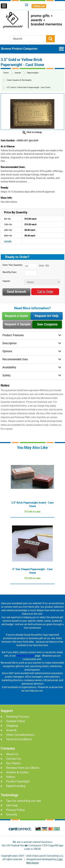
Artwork (11, 730)
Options (7, 351)
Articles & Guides (17, 772)
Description (10, 343)
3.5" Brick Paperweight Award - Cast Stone (32, 504)
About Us (12, 754)
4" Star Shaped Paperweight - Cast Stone (32, 571)
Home (6, 73)
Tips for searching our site (23, 801)
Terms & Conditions (19, 739)
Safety (6, 375)
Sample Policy (16, 721)
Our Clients (13, 763)
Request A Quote (25, 656)
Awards (18, 73)
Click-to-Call (39, 6)
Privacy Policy (15, 810)
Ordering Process (18, 716)
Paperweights (33, 73)
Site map (12, 805)
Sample (8, 241)
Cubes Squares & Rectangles (19, 80)
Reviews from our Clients (23, 768)
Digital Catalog (16, 786)
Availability (9, 367)
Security (12, 814)
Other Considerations (20, 735)
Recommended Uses (15, 359)
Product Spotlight (18, 781)
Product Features (13, 335)
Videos (11, 777)
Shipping (12, 726)
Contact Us (14, 759)
